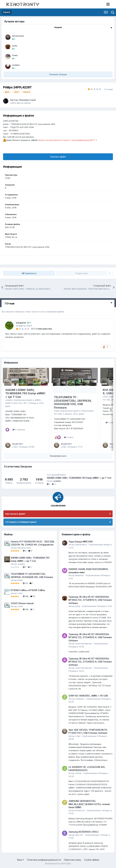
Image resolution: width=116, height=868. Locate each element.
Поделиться (29, 273)
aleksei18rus (81, 545)
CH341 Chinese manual (22, 603)
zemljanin (80, 699)
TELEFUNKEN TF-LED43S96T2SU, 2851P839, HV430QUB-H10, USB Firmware (73, 402)
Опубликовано (97, 606)
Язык (20, 860)
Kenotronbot (18, 36)
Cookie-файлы (92, 860)
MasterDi (79, 575)
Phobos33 (80, 810)
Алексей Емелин (84, 644)
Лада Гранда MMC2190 (81, 542)
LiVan (15, 447)
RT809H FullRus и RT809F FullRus (28, 590)
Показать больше (58, 74)
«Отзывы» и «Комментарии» (21, 522)
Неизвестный (27, 100)
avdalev (16, 65)
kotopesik (21, 323)
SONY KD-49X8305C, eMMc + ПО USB (88, 696)
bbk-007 (79, 835)
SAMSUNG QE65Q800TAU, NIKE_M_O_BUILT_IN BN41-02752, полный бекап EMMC (89, 804)
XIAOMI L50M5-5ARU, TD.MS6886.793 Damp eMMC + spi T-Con (25, 393)
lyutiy (15, 46)
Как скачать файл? (15, 514)
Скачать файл (58, 157)
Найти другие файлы (20, 103)
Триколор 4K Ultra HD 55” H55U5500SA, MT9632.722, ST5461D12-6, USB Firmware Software (90, 600)
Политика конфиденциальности (44, 860)
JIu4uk (78, 773)
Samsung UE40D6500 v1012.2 (84, 832)
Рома (15, 55)
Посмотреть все (58, 456)
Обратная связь (73, 860)
